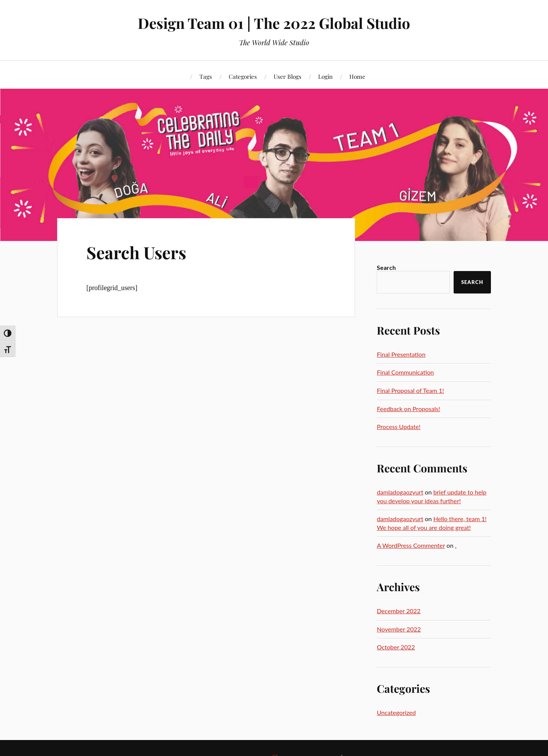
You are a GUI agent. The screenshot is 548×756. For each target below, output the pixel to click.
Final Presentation (401, 354)
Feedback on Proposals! (408, 409)
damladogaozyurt (400, 492)
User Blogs (288, 76)
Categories (243, 76)
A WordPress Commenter (411, 545)
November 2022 (399, 629)
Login (325, 76)
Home (357, 76)
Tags (206, 76)
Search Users (136, 252)
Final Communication (405, 372)
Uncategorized (396, 712)
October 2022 (396, 647)
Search (386, 267)
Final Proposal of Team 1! (410, 390)
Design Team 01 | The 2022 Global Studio (274, 23)
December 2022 (399, 611)
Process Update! (399, 427)
